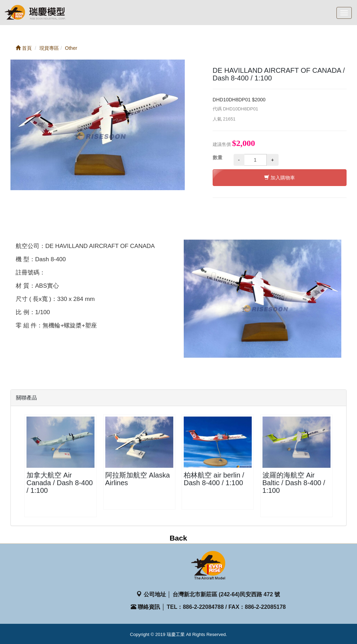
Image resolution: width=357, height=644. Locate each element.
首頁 (24, 48)
